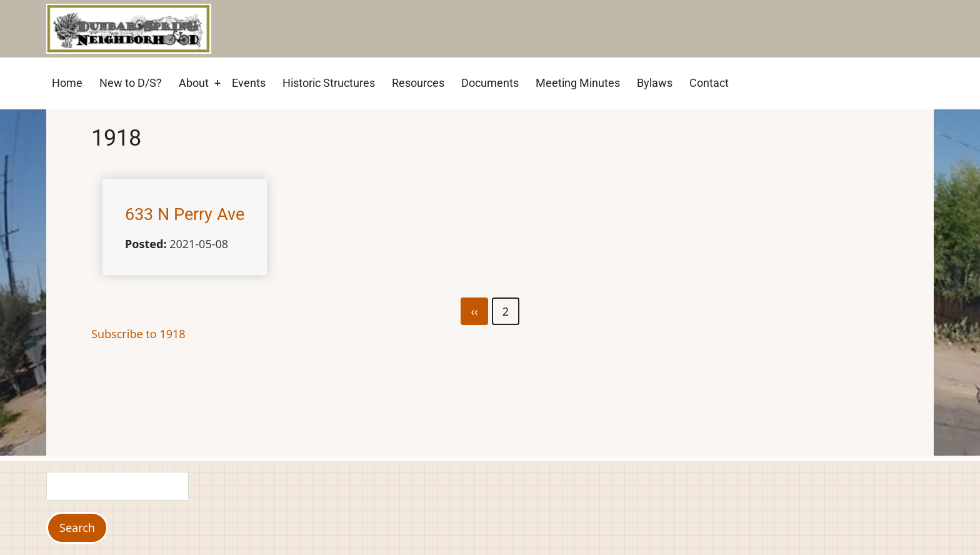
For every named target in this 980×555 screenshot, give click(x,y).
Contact (709, 83)
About (194, 83)
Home (67, 83)
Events (249, 83)
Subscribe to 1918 (138, 334)
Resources (418, 83)
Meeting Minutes (578, 83)
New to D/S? (131, 83)
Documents (490, 83)
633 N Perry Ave (185, 214)
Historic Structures (329, 83)
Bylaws (655, 83)
